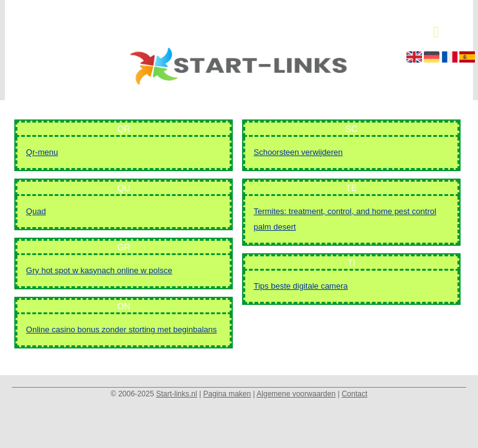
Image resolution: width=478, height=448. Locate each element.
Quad (36, 211)
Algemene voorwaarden (296, 394)
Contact (354, 394)
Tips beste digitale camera (300, 286)
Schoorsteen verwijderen (298, 152)
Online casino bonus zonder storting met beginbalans (121, 329)
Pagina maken (227, 394)
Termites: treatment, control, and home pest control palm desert (344, 219)
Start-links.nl (177, 394)
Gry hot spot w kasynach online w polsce (99, 270)
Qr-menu (42, 152)
